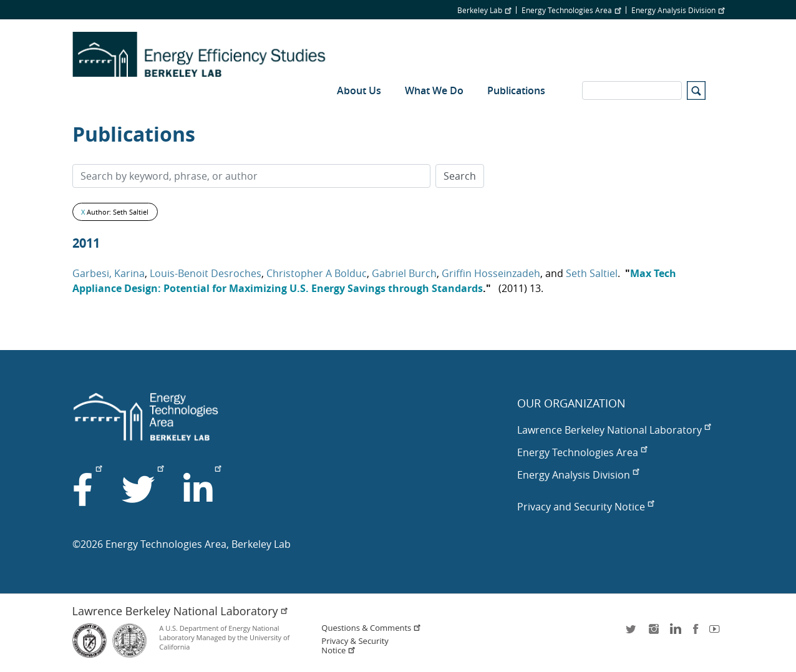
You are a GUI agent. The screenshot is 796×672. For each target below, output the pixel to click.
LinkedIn (674, 633)
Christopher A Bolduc (317, 273)
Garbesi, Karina (109, 273)
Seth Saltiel (592, 273)
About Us (359, 90)
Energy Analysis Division (678, 10)
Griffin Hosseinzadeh (491, 273)
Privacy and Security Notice (585, 507)
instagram (653, 633)
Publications (516, 90)
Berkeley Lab (484, 10)
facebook (696, 633)
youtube (717, 633)
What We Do (434, 90)
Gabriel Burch (404, 273)
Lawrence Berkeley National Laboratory (614, 430)
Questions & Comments (371, 628)
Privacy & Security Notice (355, 646)
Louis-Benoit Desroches (206, 273)
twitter (632, 633)
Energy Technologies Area (571, 10)
